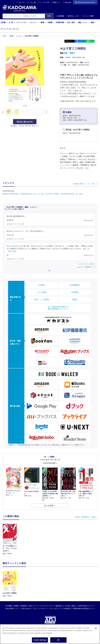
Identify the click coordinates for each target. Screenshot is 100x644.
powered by (86, 267)
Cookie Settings (40, 640)
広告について (33, 585)
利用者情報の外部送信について (84, 588)
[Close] (96, 628)
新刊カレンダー (73, 16)
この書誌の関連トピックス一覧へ (84, 184)
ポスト (71, 41)
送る (91, 41)
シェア (81, 41)
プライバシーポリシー (40, 588)
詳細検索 (60, 16)
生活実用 (72, 22)
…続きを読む (12, 251)
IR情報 (16, 585)
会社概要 (9, 585)
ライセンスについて (46, 585)
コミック (34, 22)
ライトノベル (22, 22)
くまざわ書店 (42, 292)
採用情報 (23, 585)
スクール (15, 29)
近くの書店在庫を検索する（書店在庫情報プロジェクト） (58, 308)
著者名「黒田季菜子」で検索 (85, 517)
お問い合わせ (26, 588)
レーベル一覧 (44, 2)
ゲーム (3, 29)
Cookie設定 (67, 588)
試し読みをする (25, 122)
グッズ (9, 29)
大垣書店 (42, 285)
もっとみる (49, 506)
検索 (49, 16)
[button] (46, 112)
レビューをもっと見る (86, 264)
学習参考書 (61, 22)
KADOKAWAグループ (86, 585)
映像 (94, 22)
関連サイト (57, 2)
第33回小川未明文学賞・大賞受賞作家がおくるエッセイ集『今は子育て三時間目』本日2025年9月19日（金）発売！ (43, 194)
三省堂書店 (75, 292)
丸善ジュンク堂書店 (42, 300)
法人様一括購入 (71, 585)
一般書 (43, 22)
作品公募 (68, 2)
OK (58, 640)
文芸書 (4, 22)
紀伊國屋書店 (75, 285)
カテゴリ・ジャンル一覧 (27, 2)
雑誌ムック (84, 22)
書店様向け (59, 585)
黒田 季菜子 (70, 53)
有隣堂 (75, 300)
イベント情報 (87, 16)
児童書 (51, 22)
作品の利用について (12, 588)
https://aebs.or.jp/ (41, 612)
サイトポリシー (56, 588)
